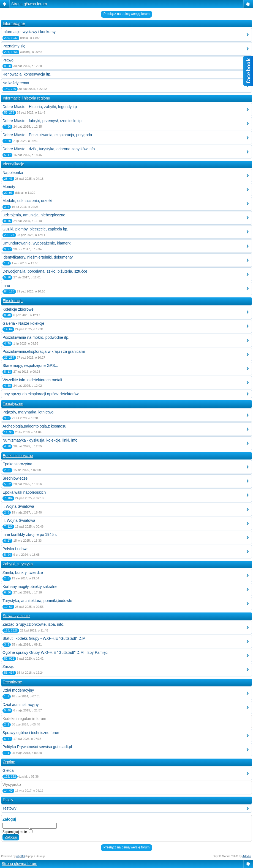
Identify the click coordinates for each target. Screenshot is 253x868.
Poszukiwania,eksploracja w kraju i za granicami (44, 351)
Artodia (247, 856)
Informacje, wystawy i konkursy (29, 32)
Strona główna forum (29, 4)
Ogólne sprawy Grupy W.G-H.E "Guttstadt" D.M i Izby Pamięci (55, 652)
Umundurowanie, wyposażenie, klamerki (37, 243)
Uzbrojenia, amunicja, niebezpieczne (34, 215)
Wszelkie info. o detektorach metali (32, 380)
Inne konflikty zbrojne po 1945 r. (30, 534)
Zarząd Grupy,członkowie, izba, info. (33, 624)
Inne (6, 286)
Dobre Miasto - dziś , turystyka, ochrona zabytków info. (49, 149)
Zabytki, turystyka (18, 564)
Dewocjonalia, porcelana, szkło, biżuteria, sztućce (45, 271)
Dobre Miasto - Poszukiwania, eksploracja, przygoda (47, 135)
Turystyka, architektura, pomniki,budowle (37, 601)
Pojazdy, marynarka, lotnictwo (28, 412)
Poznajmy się (14, 46)
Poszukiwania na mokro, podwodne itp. (36, 337)
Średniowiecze (15, 478)
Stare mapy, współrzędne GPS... (30, 366)
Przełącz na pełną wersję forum (127, 14)
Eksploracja (13, 301)
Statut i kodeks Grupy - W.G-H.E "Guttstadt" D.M (44, 638)
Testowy (9, 808)
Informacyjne (14, 23)
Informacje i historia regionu (26, 98)
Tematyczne (13, 404)
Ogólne (9, 762)
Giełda (8, 770)
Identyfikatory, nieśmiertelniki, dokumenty (38, 257)
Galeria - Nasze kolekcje (23, 323)
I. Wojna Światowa (18, 506)
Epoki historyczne (18, 456)
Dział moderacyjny (18, 690)
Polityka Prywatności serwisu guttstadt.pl (37, 747)
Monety (9, 187)
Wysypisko (12, 784)
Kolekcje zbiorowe (18, 309)
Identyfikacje (13, 164)
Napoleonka (13, 173)
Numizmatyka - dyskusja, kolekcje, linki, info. (40, 440)
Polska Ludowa (16, 549)
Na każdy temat (16, 83)
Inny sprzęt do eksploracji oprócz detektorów (40, 394)
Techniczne (12, 682)
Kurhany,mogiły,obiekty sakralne (30, 587)
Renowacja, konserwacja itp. (27, 74)
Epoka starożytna (17, 464)
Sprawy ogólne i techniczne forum (31, 733)
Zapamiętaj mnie (17, 832)
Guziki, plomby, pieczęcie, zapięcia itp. (35, 229)
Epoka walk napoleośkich (24, 492)
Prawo (8, 60)
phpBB (21, 856)
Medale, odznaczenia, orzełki (27, 201)
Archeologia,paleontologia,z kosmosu (34, 426)
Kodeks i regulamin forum (24, 719)
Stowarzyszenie (16, 616)
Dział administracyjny (21, 705)
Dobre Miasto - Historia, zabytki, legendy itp (40, 107)
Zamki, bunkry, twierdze (23, 573)
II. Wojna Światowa (19, 520)
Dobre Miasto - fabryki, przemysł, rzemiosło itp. (43, 121)
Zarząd (9, 667)
